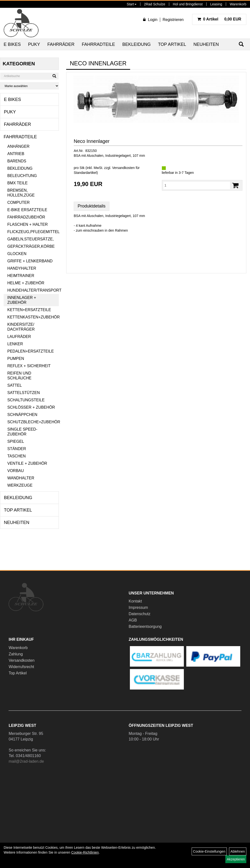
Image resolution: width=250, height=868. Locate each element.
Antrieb (16, 154)
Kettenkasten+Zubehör (33, 317)
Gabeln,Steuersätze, (31, 239)
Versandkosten (21, 660)
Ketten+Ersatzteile (29, 310)
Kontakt (135, 601)
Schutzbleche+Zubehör (33, 422)
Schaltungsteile (26, 400)
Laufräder (19, 337)
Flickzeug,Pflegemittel (33, 232)
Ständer (17, 449)
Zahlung (16, 654)
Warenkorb (238, 4)
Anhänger (18, 146)
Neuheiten (206, 44)
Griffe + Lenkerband (30, 261)
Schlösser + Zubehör (31, 407)
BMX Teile (17, 183)
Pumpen (16, 359)
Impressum (138, 607)
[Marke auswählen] (29, 86)
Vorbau (16, 471)
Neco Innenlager (92, 141)
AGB (133, 620)
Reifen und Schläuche (19, 376)
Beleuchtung (22, 176)
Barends (17, 161)
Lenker (15, 344)
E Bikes (12, 44)
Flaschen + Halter (28, 224)
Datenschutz (140, 614)
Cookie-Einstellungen (209, 851)
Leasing (216, 4)
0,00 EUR (219, 19)
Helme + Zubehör (26, 283)
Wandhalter (21, 478)
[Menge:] (197, 185)
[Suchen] (54, 76)
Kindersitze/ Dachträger (21, 327)
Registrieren (173, 20)
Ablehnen (238, 851)
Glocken (17, 254)
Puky (34, 44)
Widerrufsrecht (21, 667)
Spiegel (16, 441)
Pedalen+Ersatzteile (31, 351)
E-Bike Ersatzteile (27, 210)
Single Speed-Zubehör (22, 432)
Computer (19, 202)
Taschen (16, 456)
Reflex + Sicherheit (29, 366)
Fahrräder (61, 44)
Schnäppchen (22, 415)
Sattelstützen (24, 393)
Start (132, 4)
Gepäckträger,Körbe (31, 246)
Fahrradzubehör (26, 217)
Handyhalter (22, 268)
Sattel (15, 385)
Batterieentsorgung (145, 626)
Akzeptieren (236, 859)
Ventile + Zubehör (27, 463)
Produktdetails (92, 206)
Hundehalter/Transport (33, 290)
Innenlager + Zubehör (22, 300)
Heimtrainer (21, 276)
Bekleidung (136, 44)
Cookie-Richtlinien (85, 852)
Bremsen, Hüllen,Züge (21, 193)
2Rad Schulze (155, 4)
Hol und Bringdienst (188, 4)
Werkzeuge (20, 485)
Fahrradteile (98, 44)
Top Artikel (172, 44)
